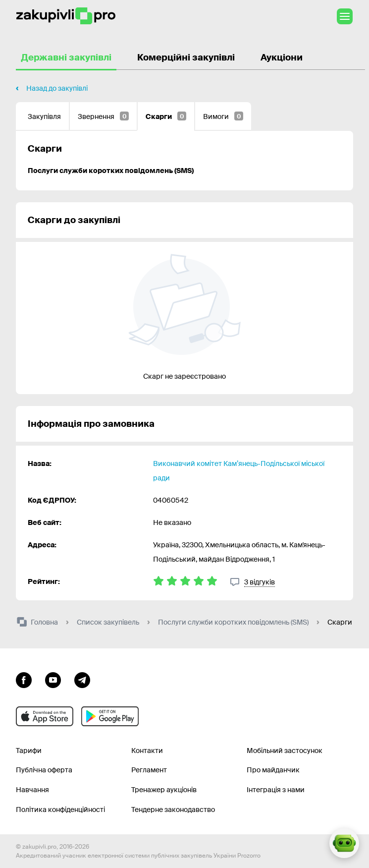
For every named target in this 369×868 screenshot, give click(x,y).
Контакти (147, 751)
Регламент (149, 770)
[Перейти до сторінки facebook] (24, 679)
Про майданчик (273, 770)
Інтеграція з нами (276, 790)
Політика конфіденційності (60, 810)
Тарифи (29, 751)
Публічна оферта (44, 770)
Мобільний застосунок (285, 751)
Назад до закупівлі (57, 88)
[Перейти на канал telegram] (82, 679)
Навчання (32, 790)
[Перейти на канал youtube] (53, 679)
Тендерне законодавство (173, 810)
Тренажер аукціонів (164, 790)
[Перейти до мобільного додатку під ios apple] (45, 716)
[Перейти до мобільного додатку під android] (110, 716)
